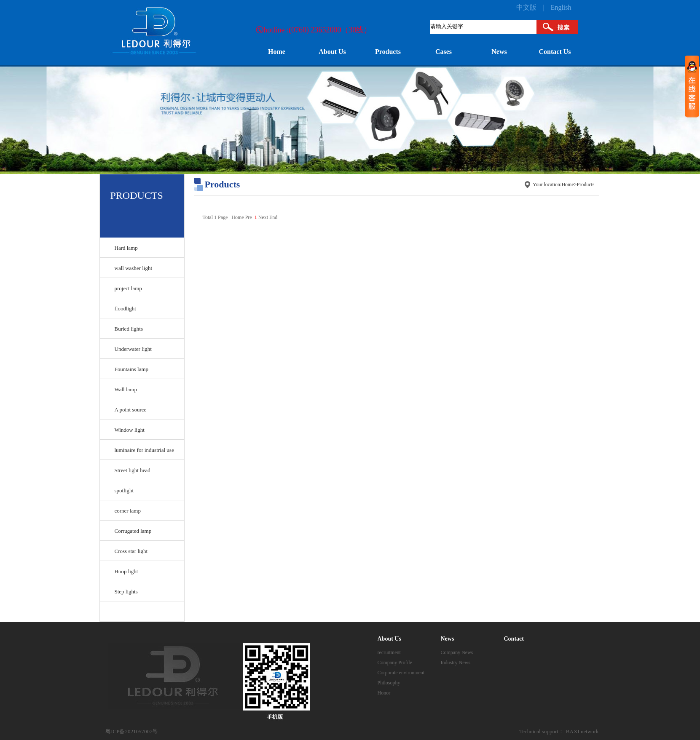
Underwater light (133, 349)
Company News (457, 652)
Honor (384, 693)
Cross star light (131, 551)
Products (586, 184)
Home (567, 184)
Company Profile (395, 663)
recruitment (389, 652)
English (561, 7)
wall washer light (134, 268)
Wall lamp (126, 389)
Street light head (133, 470)
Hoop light (126, 571)
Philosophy (389, 683)
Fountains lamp (132, 369)
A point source (131, 410)
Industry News (456, 663)
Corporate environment (401, 673)
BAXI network (582, 731)
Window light (130, 430)
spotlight (124, 490)
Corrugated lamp (133, 531)
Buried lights (129, 329)
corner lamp (128, 511)
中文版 (526, 7)
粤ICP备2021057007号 (131, 731)
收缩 (692, 86)
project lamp (128, 288)
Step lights (126, 592)
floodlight (125, 309)
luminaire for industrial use (144, 450)
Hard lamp (126, 248)
